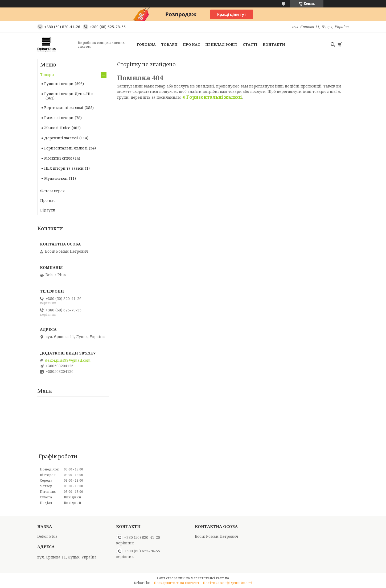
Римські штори (59, 118)
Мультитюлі (56, 178)
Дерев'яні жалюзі (61, 138)
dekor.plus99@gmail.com (68, 360)
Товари (169, 44)
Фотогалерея (52, 191)
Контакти (274, 44)
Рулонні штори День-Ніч (69, 94)
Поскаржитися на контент (177, 583)
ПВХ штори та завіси (64, 168)
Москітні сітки (58, 158)
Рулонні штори (59, 84)
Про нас (191, 44)
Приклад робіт (221, 44)
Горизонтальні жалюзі (214, 97)
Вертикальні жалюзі (64, 108)
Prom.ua (222, 578)
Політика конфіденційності (228, 583)
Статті (250, 44)
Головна (146, 44)
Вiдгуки (48, 210)
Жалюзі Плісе (57, 128)
